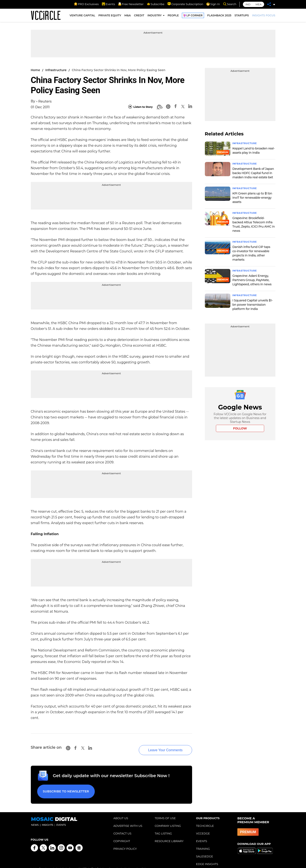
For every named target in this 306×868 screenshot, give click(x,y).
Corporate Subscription (185, 4)
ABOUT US (121, 810)
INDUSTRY (155, 17)
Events (108, 4)
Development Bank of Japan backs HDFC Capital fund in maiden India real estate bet (253, 173)
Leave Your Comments (158, 745)
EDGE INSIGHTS (207, 856)
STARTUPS (242, 17)
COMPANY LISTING (168, 817)
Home (35, 70)
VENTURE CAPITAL (82, 17)
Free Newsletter (131, 4)
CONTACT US (123, 825)
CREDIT (139, 17)
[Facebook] (176, 107)
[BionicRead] (159, 107)
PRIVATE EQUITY (110, 17)
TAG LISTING (163, 825)
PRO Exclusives (86, 4)
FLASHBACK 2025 (219, 17)
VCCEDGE (203, 825)
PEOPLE (173, 17)
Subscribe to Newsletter (64, 785)
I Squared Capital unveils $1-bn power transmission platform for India (253, 303)
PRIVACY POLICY (125, 840)
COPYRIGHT (122, 833)
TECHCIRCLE (205, 817)
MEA (258, 4)
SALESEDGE (205, 848)
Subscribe (156, 4)
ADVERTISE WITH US (128, 817)
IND (248, 4)
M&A (127, 17)
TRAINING (203, 840)
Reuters (45, 101)
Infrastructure (56, 70)
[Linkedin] (190, 107)
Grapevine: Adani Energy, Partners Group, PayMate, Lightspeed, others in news (252, 279)
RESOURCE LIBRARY (169, 833)
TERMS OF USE (165, 810)
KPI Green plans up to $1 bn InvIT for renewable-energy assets (252, 197)
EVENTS (202, 833)
